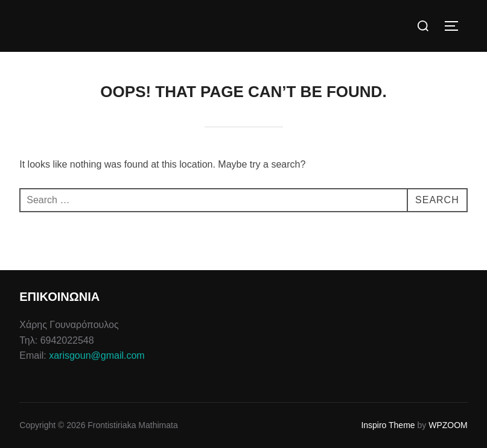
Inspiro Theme (388, 425)
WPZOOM (448, 425)
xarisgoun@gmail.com (97, 355)
